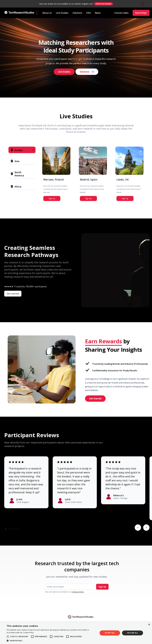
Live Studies (62, 13)
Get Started (95, 399)
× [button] (149, 625)
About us (47, 13)
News (98, 13)
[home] (21, 13)
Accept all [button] (110, 633)
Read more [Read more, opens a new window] (39, 633)
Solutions (77, 13)
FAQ (89, 13)
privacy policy (78, 592)
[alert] (76, 633)
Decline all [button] (133, 633)
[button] (138, 528)
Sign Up (52, 198)
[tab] (22, 150)
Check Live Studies (103, 4)
